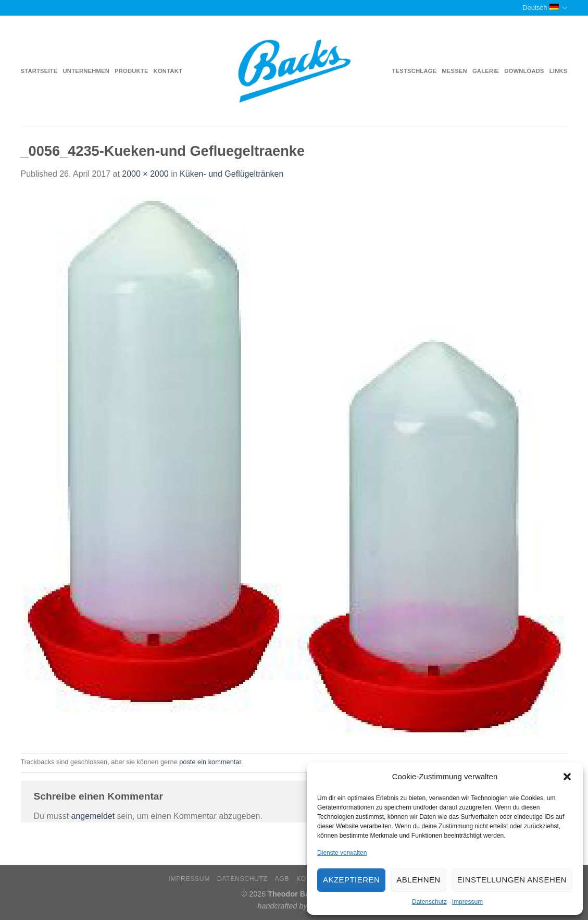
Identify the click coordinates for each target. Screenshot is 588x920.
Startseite (39, 71)
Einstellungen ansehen (512, 880)
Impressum (467, 902)
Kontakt (168, 71)
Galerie (486, 71)
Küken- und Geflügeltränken (232, 174)
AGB (282, 879)
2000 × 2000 (145, 174)
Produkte (132, 71)
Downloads (524, 71)
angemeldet (93, 816)
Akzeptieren (351, 880)
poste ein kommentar (210, 762)
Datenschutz (429, 902)
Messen (454, 71)
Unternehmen (86, 71)
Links (559, 71)
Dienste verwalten (342, 853)
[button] (567, 777)
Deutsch (545, 8)
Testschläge (415, 71)
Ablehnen (418, 880)
